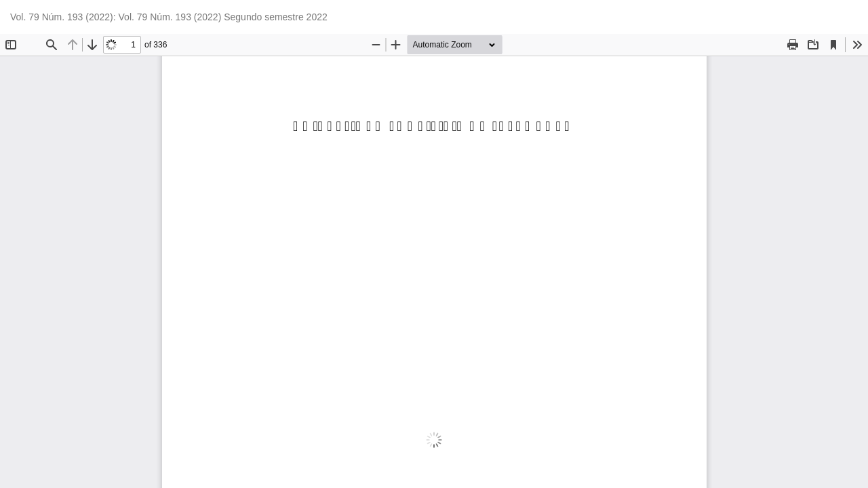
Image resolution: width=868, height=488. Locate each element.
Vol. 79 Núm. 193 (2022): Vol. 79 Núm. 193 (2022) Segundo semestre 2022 (169, 17)
